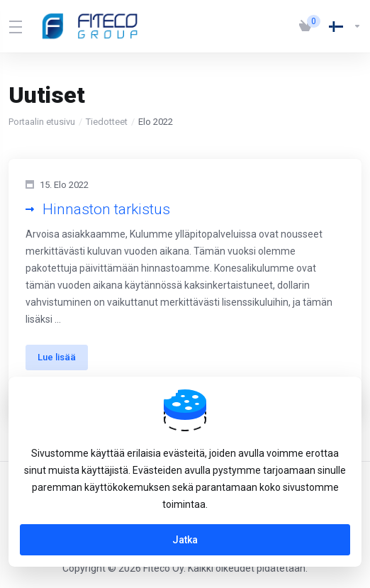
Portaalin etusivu (42, 122)
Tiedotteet (107, 122)
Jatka (185, 540)
